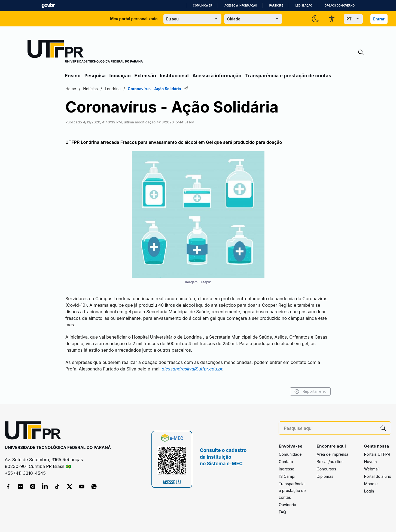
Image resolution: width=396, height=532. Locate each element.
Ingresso (286, 469)
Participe (276, 6)
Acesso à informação (241, 6)
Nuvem (371, 462)
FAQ (282, 512)
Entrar (379, 19)
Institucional (174, 76)
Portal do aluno (378, 476)
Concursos (326, 469)
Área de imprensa (332, 454)
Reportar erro (310, 391)
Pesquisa (95, 76)
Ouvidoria (287, 505)
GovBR (48, 6)
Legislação (304, 6)
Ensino (73, 76)
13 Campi (287, 476)
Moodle (371, 484)
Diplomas (325, 476)
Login (369, 491)
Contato (286, 462)
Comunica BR (202, 6)
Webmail (372, 469)
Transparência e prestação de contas (288, 76)
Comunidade (290, 454)
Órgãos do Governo (340, 6)
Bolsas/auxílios (330, 462)
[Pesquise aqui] (330, 428)
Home (71, 89)
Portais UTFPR (377, 454)
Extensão (145, 76)
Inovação (120, 76)
